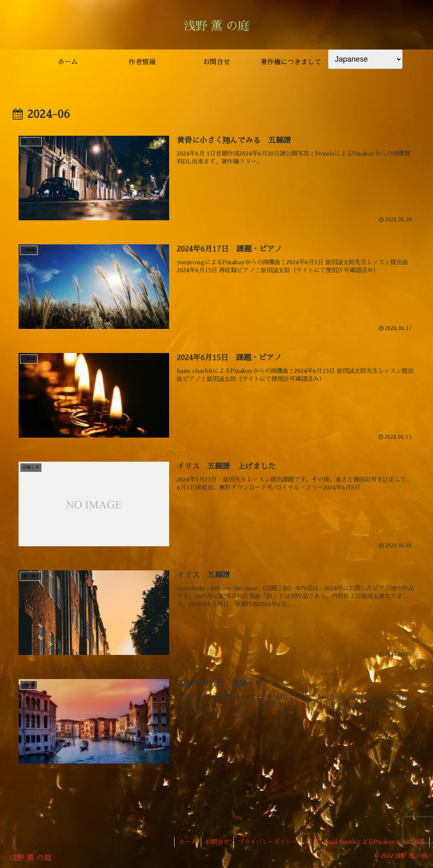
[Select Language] (365, 59)
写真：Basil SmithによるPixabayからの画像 (366, 842)
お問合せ (217, 842)
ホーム (188, 842)
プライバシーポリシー (268, 842)
